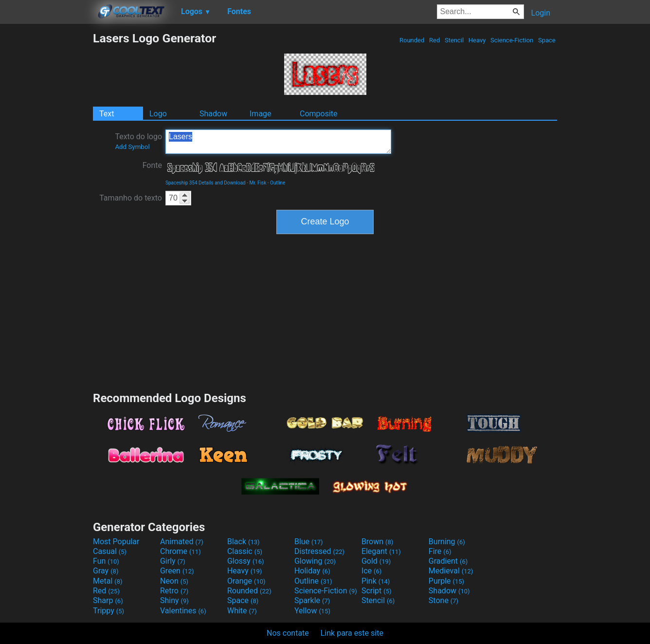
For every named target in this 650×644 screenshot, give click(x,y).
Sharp (108, 600)
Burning (447, 542)
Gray (106, 571)
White (242, 611)
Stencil (454, 40)
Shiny (174, 600)
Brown (377, 542)
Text (107, 114)
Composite (319, 114)
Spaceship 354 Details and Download (206, 183)
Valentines (183, 611)
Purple (446, 581)
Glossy (246, 561)
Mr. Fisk (258, 183)
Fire (440, 551)
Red (435, 40)
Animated (182, 542)
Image (261, 114)
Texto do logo (138, 141)
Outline (278, 183)
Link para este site (352, 633)
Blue (309, 542)
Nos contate (288, 633)
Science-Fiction (512, 40)
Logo (158, 114)
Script (377, 591)
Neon (174, 581)
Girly (173, 561)
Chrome (181, 551)
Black (244, 542)
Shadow (213, 114)
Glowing (315, 561)
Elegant (381, 551)
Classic (245, 551)
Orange (246, 581)
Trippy (108, 611)
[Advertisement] (46, 177)
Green (177, 571)
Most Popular (116, 542)
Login (541, 13)
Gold (376, 561)
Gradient (448, 561)
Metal (108, 581)
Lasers (278, 142)
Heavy (477, 40)
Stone (443, 600)
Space (547, 40)
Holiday (312, 571)
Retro (174, 591)
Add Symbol (132, 147)
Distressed (319, 551)
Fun (106, 561)
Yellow (312, 611)
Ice (371, 571)
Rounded (412, 40)
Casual (110, 551)
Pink (376, 581)
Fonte (152, 165)
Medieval (451, 571)
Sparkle (312, 600)
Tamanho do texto (131, 198)
